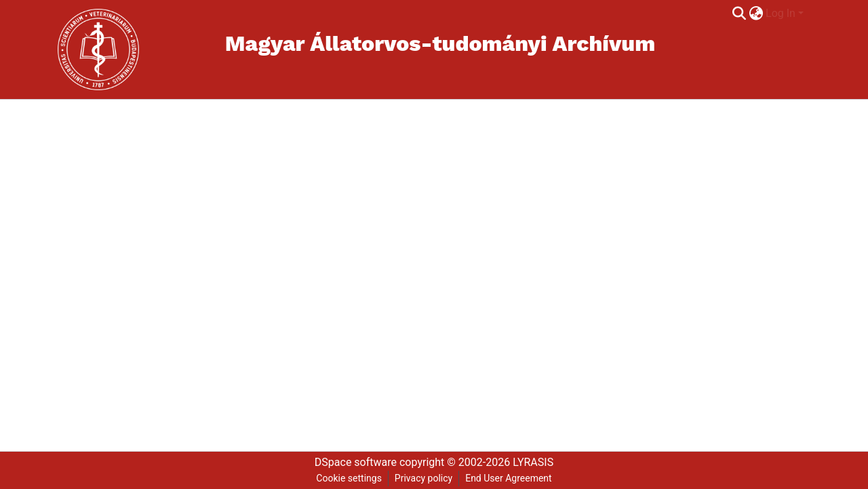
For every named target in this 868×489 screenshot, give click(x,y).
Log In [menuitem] (781, 13)
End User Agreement (508, 478)
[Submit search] (739, 14)
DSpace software (356, 462)
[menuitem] (756, 14)
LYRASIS (533, 462)
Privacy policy (423, 478)
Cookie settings (349, 478)
